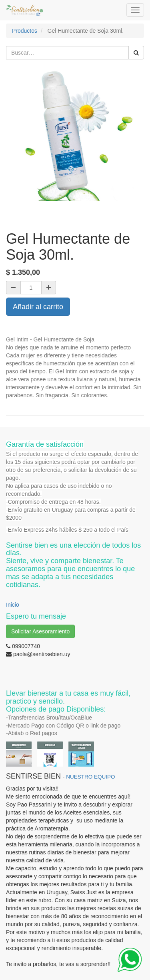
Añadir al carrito (38, 307)
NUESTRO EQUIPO (90, 777)
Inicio (13, 605)
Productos (25, 31)
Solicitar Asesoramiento (40, 631)
